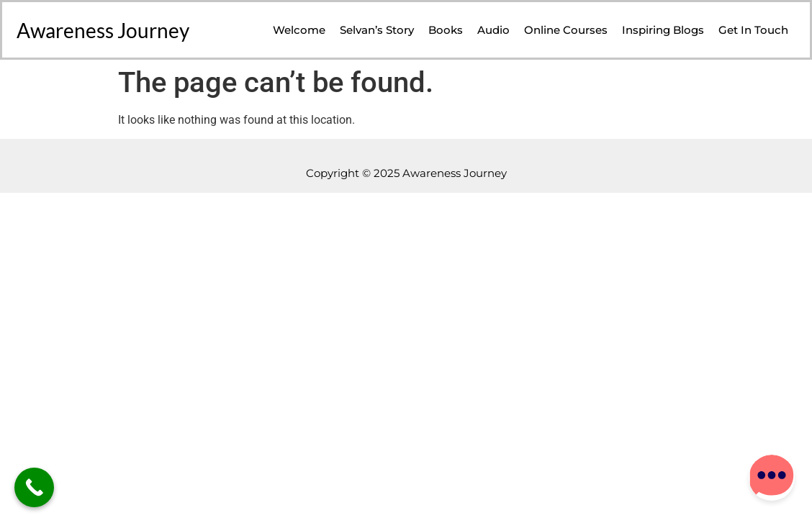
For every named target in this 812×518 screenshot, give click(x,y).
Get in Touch (753, 30)
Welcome (299, 30)
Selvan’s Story (377, 30)
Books (446, 30)
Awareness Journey (103, 30)
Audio (493, 30)
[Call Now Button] (34, 487)
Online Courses (566, 30)
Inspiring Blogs (663, 30)
